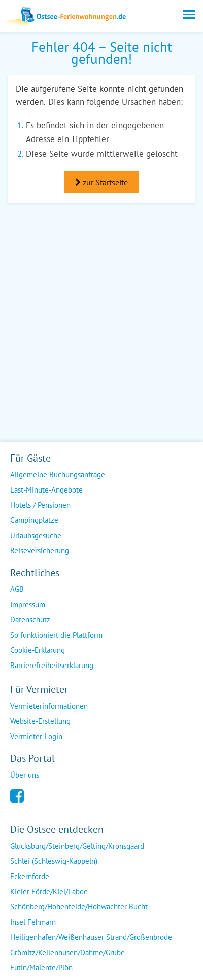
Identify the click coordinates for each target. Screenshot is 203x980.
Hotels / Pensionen (40, 505)
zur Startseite (101, 182)
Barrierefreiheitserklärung (52, 665)
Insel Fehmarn (33, 922)
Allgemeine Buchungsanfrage (58, 475)
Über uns (25, 775)
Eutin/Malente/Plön (41, 968)
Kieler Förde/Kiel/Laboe (49, 891)
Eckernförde (30, 876)
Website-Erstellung (40, 721)
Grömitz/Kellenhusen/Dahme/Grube (67, 952)
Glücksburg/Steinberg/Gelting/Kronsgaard (77, 846)
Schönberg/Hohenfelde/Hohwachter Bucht (79, 907)
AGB (17, 589)
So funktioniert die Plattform (56, 635)
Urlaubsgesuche (36, 535)
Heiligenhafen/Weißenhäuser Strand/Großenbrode (91, 937)
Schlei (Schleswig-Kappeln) (54, 861)
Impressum (28, 604)
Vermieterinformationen (49, 706)
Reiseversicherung (40, 551)
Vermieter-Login (36, 736)
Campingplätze (34, 520)
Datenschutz (30, 620)
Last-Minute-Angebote (46, 490)
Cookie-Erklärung (38, 650)
